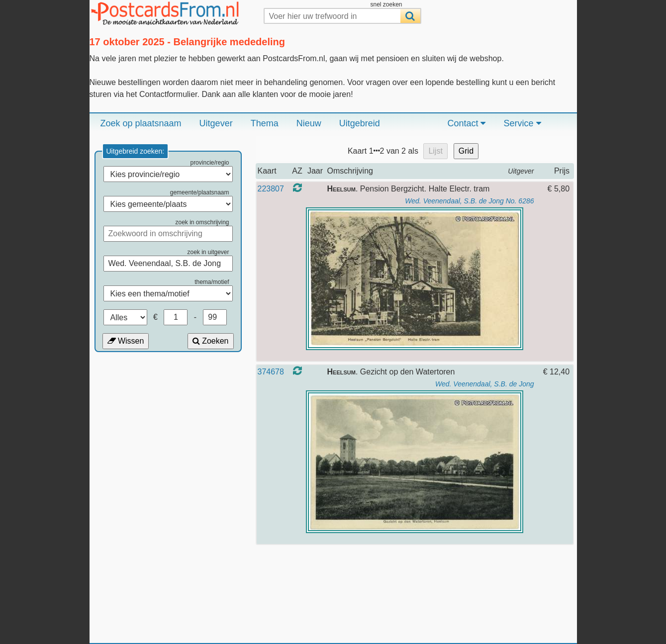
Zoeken (211, 341)
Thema (265, 123)
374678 (271, 372)
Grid (466, 151)
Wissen (126, 341)
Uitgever (216, 123)
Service (522, 123)
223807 (271, 189)
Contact (466, 123)
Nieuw (309, 123)
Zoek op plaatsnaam (141, 123)
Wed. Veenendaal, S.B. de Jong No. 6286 (469, 201)
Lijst (435, 151)
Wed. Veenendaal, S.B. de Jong (484, 384)
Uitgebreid (360, 123)
